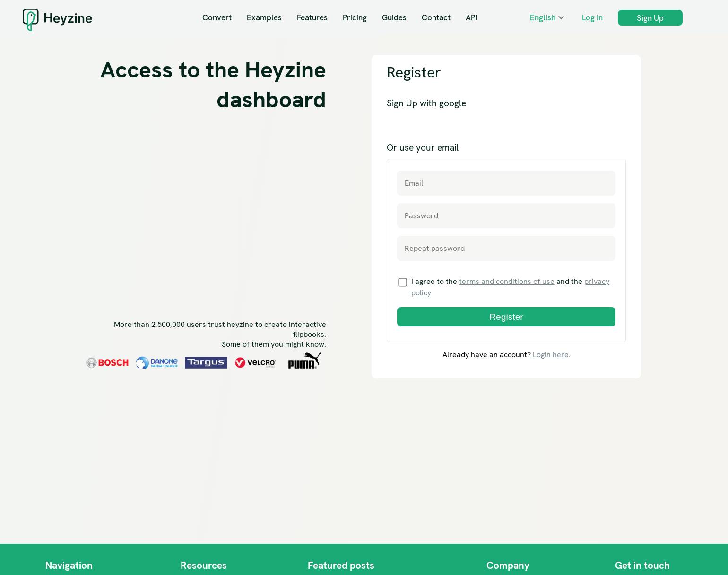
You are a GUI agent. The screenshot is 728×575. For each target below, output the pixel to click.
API (471, 17)
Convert (217, 17)
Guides (394, 17)
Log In (592, 17)
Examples (264, 17)
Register (506, 317)
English (543, 17)
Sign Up (650, 18)
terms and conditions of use (507, 281)
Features (312, 17)
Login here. (552, 355)
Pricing (355, 17)
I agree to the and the (504, 287)
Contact (436, 17)
